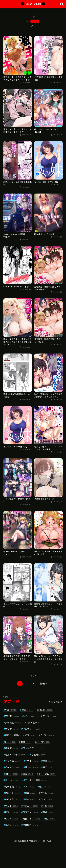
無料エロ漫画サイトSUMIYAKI (37, 841)
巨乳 (27, 710)
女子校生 (13, 723)
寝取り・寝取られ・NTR (20, 735)
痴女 (44, 787)
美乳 (48, 761)
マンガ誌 (13, 761)
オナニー (30, 806)
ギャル (47, 793)
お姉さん (13, 799)
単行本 (12, 716)
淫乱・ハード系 (16, 755)
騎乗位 (11, 748)
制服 (26, 742)
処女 (10, 742)
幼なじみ (13, 793)
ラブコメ (30, 812)
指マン (11, 812)
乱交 (30, 799)
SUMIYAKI (33, 4)
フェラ (50, 716)
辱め (48, 767)
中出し (31, 716)
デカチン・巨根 (36, 780)
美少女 (11, 729)
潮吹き (11, 774)
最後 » (43, 683)
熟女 (50, 819)
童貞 (48, 812)
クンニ (47, 799)
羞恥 (30, 793)
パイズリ (13, 767)
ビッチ (11, 819)
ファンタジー (32, 748)
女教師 (11, 825)
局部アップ (31, 819)
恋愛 (28, 774)
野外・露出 (47, 774)
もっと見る (57, 702)
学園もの (39, 755)
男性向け (30, 825)
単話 (11, 710)
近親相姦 (13, 787)
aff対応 (46, 710)
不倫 (48, 806)
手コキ (11, 806)
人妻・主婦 (35, 723)
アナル (31, 761)
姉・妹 (31, 767)
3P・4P (43, 742)
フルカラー (31, 729)
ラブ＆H (47, 735)
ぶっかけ (13, 780)
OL (30, 787)
